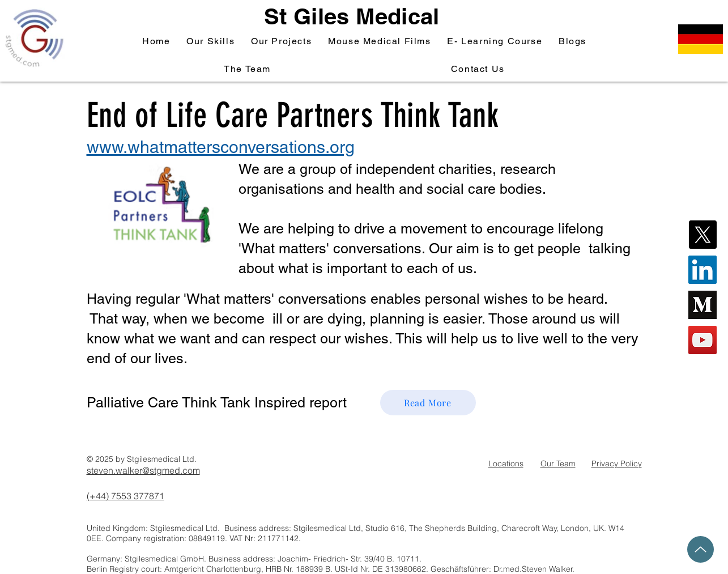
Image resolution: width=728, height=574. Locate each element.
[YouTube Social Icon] (703, 340)
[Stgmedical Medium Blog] (703, 305)
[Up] (701, 549)
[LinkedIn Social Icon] (703, 270)
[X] (703, 235)
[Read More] (428, 403)
